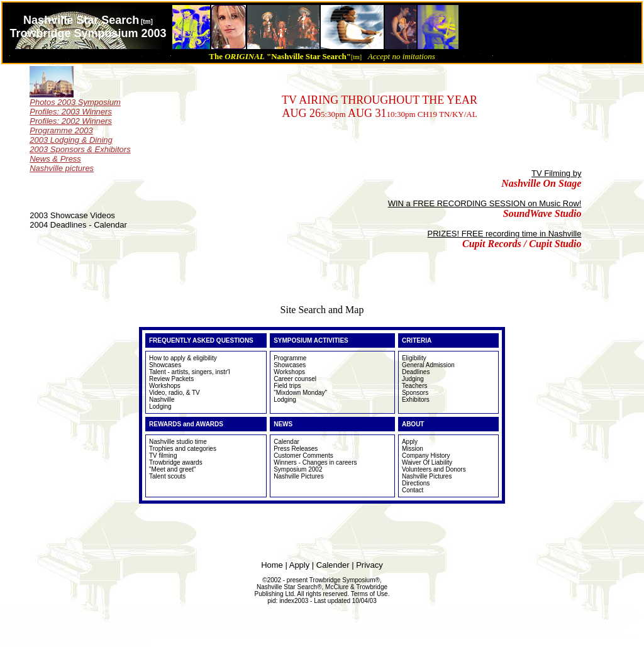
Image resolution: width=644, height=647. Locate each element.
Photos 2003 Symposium (75, 102)
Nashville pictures (62, 168)
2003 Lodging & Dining (71, 140)
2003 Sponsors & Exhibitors (80, 149)
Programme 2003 (61, 130)
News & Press (55, 159)
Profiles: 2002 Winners (71, 121)
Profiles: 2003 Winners (71, 112)
